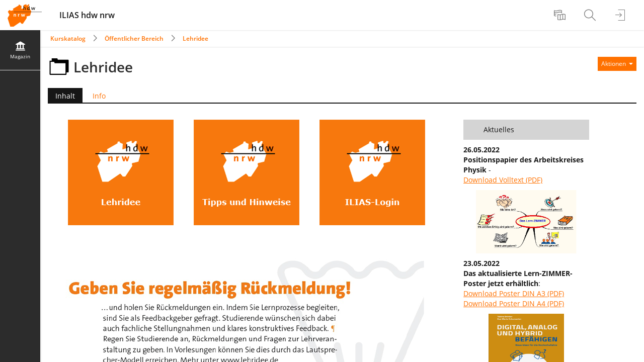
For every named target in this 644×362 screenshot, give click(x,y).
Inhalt (61, 96)
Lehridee (195, 38)
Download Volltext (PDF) (503, 180)
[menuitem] (561, 15)
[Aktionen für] (617, 64)
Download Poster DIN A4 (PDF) (514, 303)
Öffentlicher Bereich (134, 38)
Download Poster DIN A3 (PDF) (514, 293)
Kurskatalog (68, 38)
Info (99, 96)
